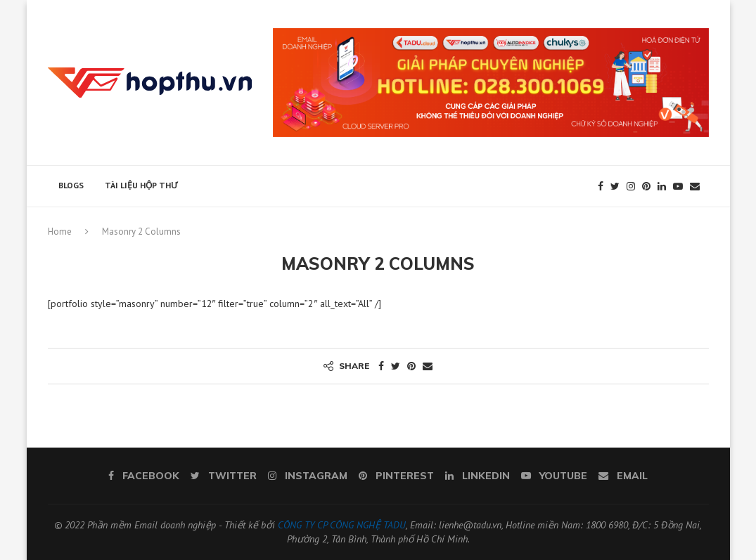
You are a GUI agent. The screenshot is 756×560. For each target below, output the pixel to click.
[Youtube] (678, 186)
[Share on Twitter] (396, 366)
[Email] (695, 186)
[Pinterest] (646, 186)
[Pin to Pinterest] (411, 366)
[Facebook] (601, 186)
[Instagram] (631, 186)
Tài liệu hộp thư (141, 185)
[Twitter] (615, 186)
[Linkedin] (662, 186)
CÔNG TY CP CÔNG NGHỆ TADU (342, 525)
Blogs (71, 185)
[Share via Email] (428, 366)
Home (60, 232)
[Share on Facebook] (381, 366)
